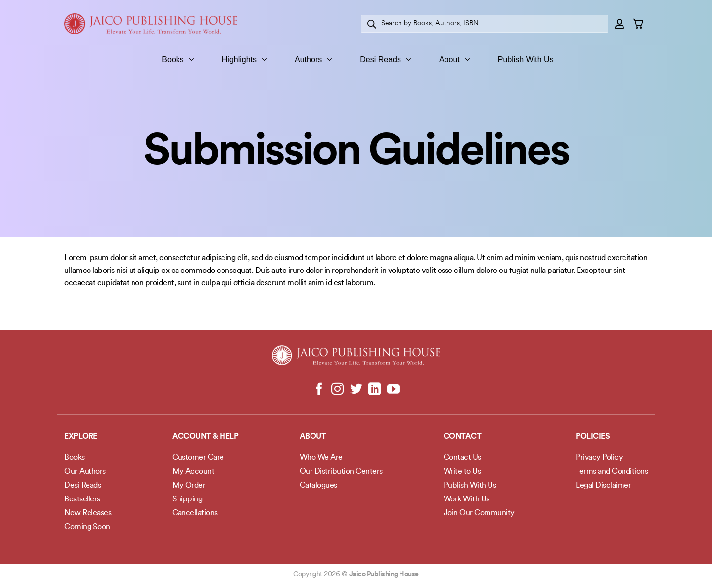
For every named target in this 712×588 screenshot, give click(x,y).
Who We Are (321, 458)
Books (178, 60)
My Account (193, 472)
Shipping (187, 499)
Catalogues (318, 486)
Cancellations (195, 513)
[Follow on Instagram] (337, 390)
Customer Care (198, 458)
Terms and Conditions (612, 472)
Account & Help (205, 437)
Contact (463, 437)
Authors (313, 60)
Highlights (244, 60)
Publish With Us (526, 60)
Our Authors (85, 472)
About (454, 60)
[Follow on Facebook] (319, 390)
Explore (81, 437)
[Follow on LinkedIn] (375, 390)
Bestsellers (82, 499)
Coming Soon (87, 527)
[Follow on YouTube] (393, 390)
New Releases (88, 513)
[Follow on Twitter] (356, 390)
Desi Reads (385, 60)
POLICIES (593, 437)
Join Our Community (479, 513)
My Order (189, 486)
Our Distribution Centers (341, 472)
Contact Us (462, 458)
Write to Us (462, 472)
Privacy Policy (599, 458)
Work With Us (467, 499)
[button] (620, 24)
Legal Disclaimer (603, 486)
